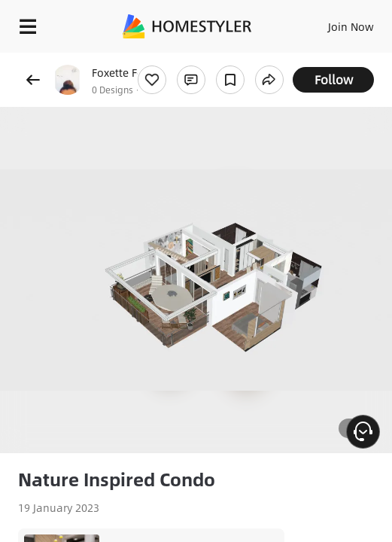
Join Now (351, 26)
